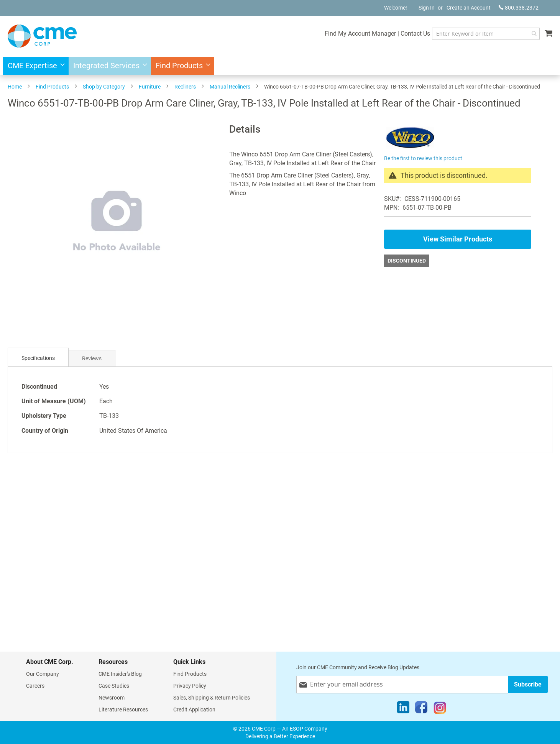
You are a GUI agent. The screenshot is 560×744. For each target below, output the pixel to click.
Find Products (52, 87)
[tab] (38, 358)
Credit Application (194, 710)
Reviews (92, 358)
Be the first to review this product (423, 158)
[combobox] (485, 34)
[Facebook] (421, 709)
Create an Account (469, 8)
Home (15, 87)
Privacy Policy (190, 686)
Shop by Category (104, 87)
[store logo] (42, 36)
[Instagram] (440, 709)
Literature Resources (123, 710)
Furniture (150, 87)
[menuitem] (34, 66)
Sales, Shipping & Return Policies (212, 698)
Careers (35, 686)
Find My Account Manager (360, 34)
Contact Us (415, 34)
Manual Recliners (230, 87)
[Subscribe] (528, 684)
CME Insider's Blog (120, 674)
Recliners (185, 87)
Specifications (38, 358)
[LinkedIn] (403, 709)
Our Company (43, 674)
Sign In (427, 8)
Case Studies (114, 686)
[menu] (280, 66)
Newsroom (112, 698)
